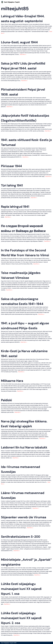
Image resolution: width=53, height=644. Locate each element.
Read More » (23, 54)
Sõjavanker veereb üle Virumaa (24, 517)
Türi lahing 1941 (12, 185)
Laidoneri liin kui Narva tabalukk (24, 447)
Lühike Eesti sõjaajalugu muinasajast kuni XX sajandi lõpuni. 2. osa (21, 618)
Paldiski (6, 400)
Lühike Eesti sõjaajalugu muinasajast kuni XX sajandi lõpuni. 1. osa (21, 589)
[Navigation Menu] (50, 2)
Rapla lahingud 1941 (15, 207)
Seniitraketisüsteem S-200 (21, 537)
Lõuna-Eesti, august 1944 (19, 42)
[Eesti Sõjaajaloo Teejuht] (10, 2)
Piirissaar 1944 (11, 166)
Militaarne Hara (12, 381)
